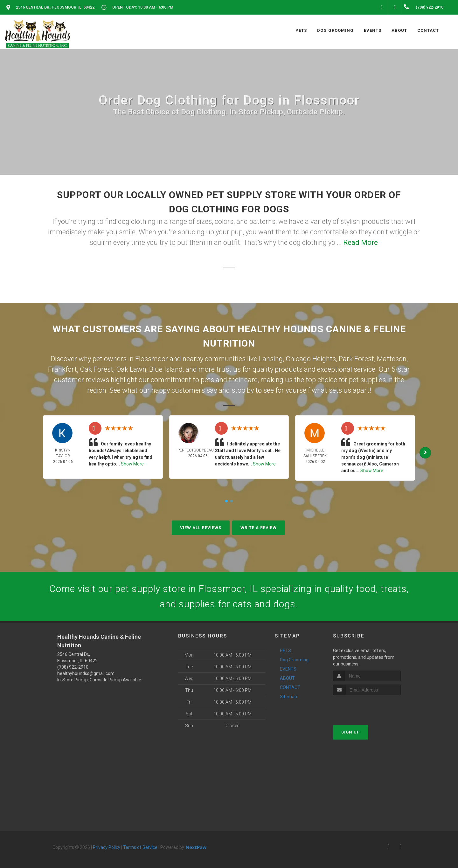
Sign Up (351, 732)
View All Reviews (201, 528)
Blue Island (166, 369)
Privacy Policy (107, 847)
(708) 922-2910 (73, 667)
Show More (132, 464)
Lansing (271, 359)
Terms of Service (140, 847)
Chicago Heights (311, 359)
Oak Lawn (131, 369)
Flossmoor (152, 359)
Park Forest (356, 359)
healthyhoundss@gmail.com (86, 673)
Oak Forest (97, 369)
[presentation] (367, 707)
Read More (361, 242)
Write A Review (259, 528)
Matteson (392, 359)
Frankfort (62, 369)
